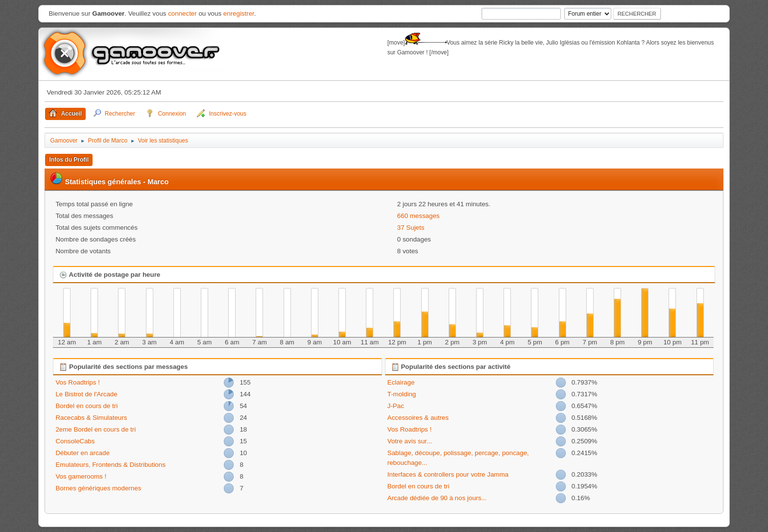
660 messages (419, 216)
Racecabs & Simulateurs (91, 418)
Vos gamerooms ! (81, 476)
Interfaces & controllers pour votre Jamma (448, 474)
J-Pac (396, 406)
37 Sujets (411, 228)
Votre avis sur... (410, 441)
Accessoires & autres (418, 418)
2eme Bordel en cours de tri (96, 429)
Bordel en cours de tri (86, 406)
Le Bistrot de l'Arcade (86, 394)
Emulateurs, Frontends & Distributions (110, 465)
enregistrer (239, 13)
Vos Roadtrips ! (77, 382)
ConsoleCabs (75, 441)
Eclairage (401, 382)
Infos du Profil (69, 160)
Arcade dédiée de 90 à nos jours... (437, 498)
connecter (182, 13)
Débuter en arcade (82, 453)
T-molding (402, 394)
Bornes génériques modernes (98, 488)
